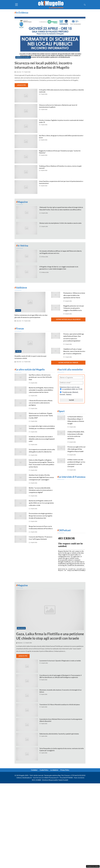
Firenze (18, 351)
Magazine (22, 202)
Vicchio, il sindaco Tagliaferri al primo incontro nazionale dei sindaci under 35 (61, 121)
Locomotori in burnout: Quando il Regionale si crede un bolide (60, 661)
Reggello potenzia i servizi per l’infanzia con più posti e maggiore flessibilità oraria (74, 308)
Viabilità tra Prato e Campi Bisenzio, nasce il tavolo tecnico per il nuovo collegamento (74, 351)
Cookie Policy (43, 770)
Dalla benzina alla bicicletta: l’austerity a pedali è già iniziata (59, 734)
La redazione (55, 770)
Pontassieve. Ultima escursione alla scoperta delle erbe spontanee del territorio (74, 295)
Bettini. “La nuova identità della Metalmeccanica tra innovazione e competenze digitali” (41, 490)
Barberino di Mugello (23, 57)
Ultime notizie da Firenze (68, 363)
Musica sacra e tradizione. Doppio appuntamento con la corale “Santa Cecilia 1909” (41, 416)
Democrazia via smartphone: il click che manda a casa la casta (60, 223)
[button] (85, 5)
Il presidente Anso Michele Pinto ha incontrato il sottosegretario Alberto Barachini (61, 720)
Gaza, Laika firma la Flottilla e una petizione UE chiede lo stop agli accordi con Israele (50, 636)
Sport (61, 411)
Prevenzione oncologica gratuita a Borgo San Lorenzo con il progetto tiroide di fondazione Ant (41, 516)
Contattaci (32, 770)
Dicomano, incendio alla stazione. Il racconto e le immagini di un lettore (60, 691)
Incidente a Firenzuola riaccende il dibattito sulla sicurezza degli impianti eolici (42, 439)
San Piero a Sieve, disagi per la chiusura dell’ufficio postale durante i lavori (61, 137)
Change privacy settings (93, 866)
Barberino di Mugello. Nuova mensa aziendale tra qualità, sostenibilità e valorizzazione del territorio (41, 390)
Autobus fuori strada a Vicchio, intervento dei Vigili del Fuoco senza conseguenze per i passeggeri (41, 477)
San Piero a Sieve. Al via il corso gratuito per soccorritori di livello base (40, 377)
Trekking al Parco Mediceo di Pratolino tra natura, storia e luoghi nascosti (60, 167)
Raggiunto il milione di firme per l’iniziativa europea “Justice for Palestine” (60, 152)
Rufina (18, 310)
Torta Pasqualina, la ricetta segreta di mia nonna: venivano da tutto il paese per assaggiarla (62, 749)
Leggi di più (21, 85)
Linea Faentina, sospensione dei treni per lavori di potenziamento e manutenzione (61, 182)
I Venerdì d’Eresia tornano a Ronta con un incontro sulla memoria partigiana (41, 403)
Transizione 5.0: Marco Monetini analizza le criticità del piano (60, 705)
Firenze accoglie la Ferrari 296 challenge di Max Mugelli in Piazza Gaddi (76, 449)
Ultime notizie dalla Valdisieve (68, 319)
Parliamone (21, 628)
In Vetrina (22, 246)
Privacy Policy (67, 770)
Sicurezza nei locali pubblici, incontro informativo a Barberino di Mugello (43, 65)
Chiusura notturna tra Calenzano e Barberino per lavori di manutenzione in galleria (58, 106)
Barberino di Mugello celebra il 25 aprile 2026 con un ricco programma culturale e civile (41, 503)
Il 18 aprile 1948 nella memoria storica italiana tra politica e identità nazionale (61, 91)
